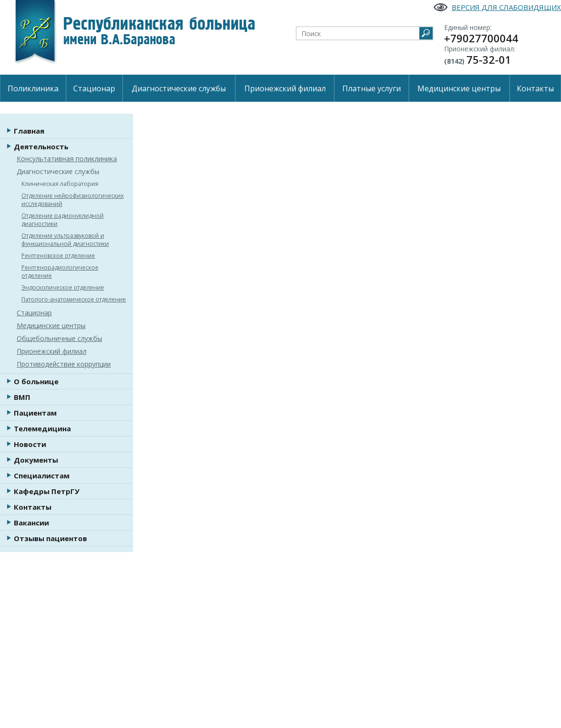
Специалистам (42, 476)
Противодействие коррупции (64, 364)
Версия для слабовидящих (506, 7)
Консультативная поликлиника (67, 159)
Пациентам (35, 413)
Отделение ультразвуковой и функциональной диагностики (65, 240)
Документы (36, 460)
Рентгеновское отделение (58, 256)
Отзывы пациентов (50, 538)
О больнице (36, 381)
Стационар (94, 88)
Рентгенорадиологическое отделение (60, 272)
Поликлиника (33, 88)
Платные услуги (372, 88)
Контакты (535, 88)
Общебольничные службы (59, 338)
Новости (30, 444)
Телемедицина (42, 428)
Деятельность (41, 146)
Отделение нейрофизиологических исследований (73, 200)
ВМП (22, 397)
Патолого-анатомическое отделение (74, 299)
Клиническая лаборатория (60, 184)
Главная (29, 131)
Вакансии (31, 523)
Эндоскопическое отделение (63, 287)
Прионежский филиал (285, 88)
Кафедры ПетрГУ (47, 491)
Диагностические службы (179, 88)
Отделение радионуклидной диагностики (63, 220)
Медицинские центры (459, 88)
